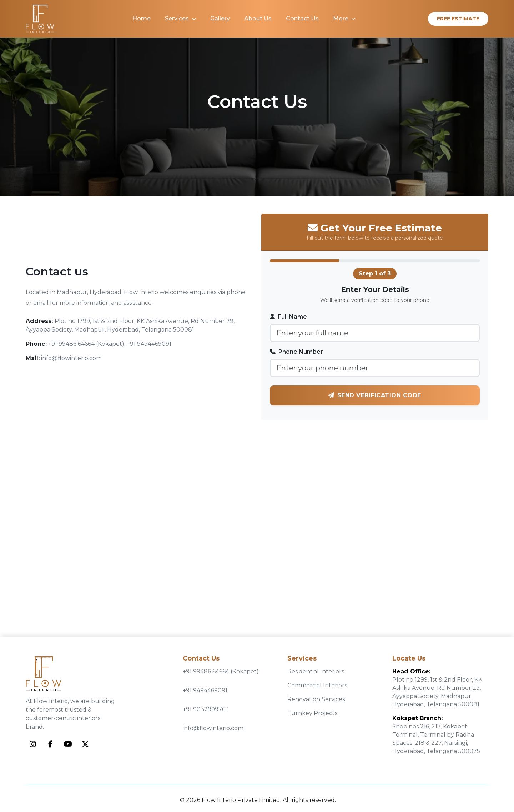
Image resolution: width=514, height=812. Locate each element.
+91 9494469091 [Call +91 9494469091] (205, 690)
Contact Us (302, 18)
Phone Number (296, 352)
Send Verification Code (375, 395)
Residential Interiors (316, 671)
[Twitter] (85, 744)
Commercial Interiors (317, 685)
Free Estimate (458, 19)
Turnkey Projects (312, 713)
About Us (258, 18)
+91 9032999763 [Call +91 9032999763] (206, 709)
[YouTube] (68, 744)
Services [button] (180, 18)
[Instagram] (33, 744)
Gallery (220, 18)
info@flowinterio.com (213, 728)
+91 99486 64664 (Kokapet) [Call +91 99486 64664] (221, 671)
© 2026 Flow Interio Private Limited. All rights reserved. (258, 800)
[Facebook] (50, 744)
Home (142, 18)
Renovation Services (316, 699)
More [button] (344, 18)
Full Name (288, 317)
